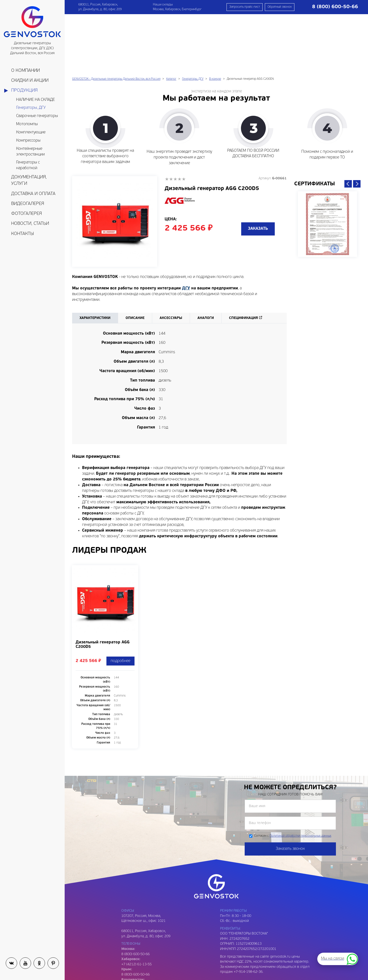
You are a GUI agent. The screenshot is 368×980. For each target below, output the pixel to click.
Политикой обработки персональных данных (300, 778)
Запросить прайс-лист (245, 7)
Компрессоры (28, 141)
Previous (348, 126)
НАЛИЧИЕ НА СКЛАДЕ (36, 100)
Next (357, 126)
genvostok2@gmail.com (140, 970)
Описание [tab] (135, 260)
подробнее (120, 603)
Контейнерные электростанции (30, 152)
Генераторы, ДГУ (31, 108)
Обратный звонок (280, 7)
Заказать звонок (290, 791)
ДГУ (186, 231)
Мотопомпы (27, 124)
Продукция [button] (24, 91)
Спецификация (243, 260)
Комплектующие (31, 132)
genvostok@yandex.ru (139, 960)
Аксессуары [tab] (171, 260)
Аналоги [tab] (206, 260)
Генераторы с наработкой (28, 165)
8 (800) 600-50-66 (136, 917)
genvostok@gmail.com (139, 955)
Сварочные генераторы (37, 116)
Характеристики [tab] (95, 260)
